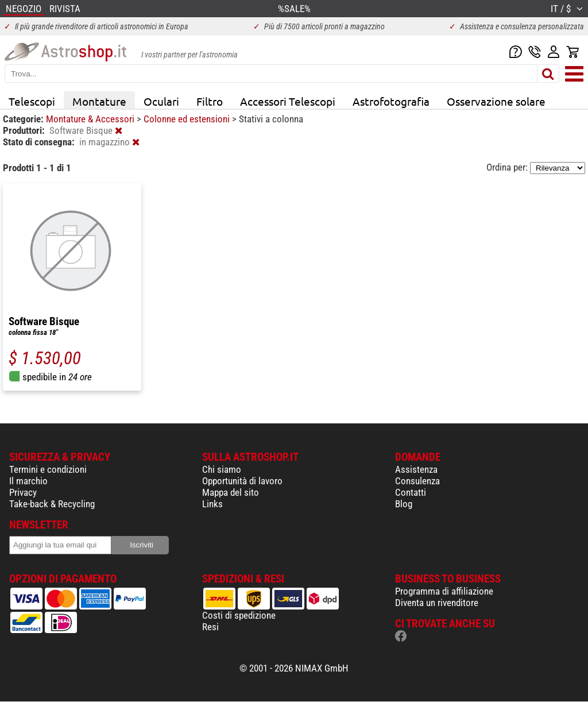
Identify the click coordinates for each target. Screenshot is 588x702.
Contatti (411, 492)
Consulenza (417, 481)
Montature (99, 101)
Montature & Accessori (91, 119)
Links (212, 504)
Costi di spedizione (239, 615)
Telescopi (32, 101)
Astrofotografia (391, 101)
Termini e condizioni (48, 469)
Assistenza (416, 469)
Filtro (210, 101)
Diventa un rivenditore (437, 603)
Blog (404, 504)
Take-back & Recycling (52, 504)
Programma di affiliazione (444, 591)
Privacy (23, 492)
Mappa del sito (231, 492)
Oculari (161, 101)
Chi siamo (222, 469)
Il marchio (28, 481)
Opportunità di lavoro (242, 481)
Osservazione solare (496, 101)
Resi (210, 627)
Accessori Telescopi (288, 101)
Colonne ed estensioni (188, 119)
